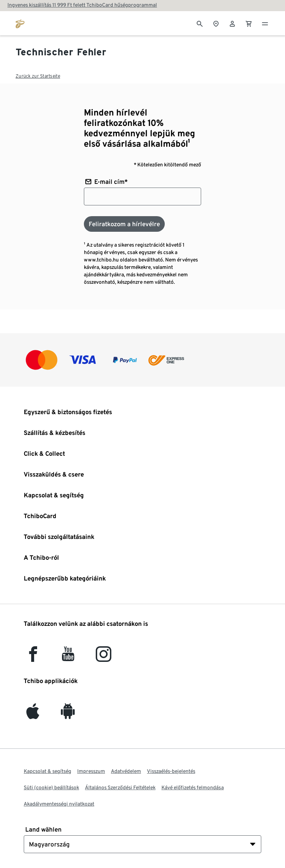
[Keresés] (200, 23)
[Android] (68, 715)
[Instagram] (104, 658)
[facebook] (33, 658)
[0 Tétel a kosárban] (249, 23)
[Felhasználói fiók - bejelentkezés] (232, 23)
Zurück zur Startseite (38, 76)
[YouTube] (68, 658)
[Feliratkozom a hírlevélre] (124, 224)
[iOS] (33, 715)
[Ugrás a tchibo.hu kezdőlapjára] (20, 23)
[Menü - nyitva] (265, 23)
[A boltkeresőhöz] (216, 23)
